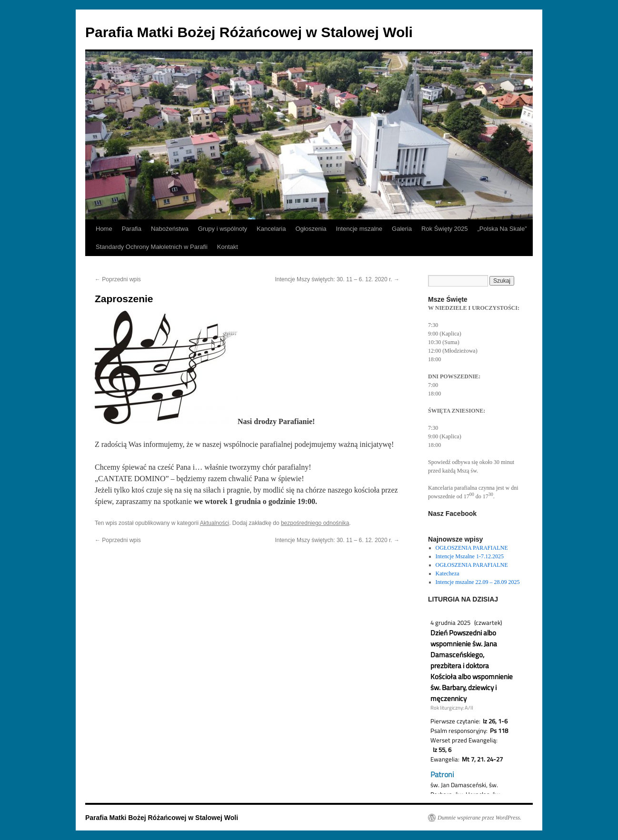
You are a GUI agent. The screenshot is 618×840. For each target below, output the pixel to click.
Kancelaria (271, 229)
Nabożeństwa (170, 229)
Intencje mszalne (359, 229)
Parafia (132, 229)
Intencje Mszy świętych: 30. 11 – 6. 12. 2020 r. (337, 279)
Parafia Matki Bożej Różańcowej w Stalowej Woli (249, 32)
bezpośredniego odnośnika (315, 523)
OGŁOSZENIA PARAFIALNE (472, 548)
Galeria (402, 229)
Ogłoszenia (311, 229)
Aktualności (214, 523)
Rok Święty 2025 (445, 229)
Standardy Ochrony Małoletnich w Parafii (152, 247)
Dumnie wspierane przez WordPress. (479, 818)
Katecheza (448, 573)
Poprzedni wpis (118, 279)
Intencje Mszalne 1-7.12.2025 (470, 556)
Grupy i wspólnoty (223, 229)
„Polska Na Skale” (502, 229)
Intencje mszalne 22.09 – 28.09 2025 (478, 582)
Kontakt (228, 247)
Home (104, 229)
